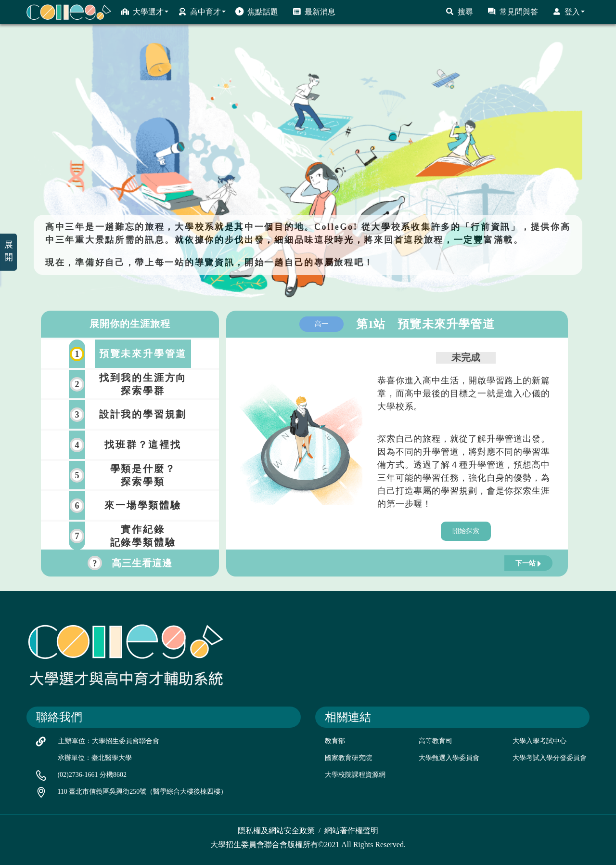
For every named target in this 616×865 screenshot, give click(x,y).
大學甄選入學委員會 (449, 758)
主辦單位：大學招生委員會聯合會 (109, 741)
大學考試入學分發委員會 (550, 758)
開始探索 (466, 531)
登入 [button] (569, 12)
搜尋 (459, 12)
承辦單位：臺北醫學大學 (95, 758)
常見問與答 (513, 12)
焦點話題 (257, 12)
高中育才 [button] (202, 12)
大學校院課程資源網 (355, 775)
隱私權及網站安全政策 (276, 831)
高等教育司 (436, 741)
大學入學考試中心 (539, 741)
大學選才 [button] (145, 12)
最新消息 (314, 12)
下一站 (528, 564)
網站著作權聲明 (351, 831)
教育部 (335, 741)
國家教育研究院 (348, 758)
